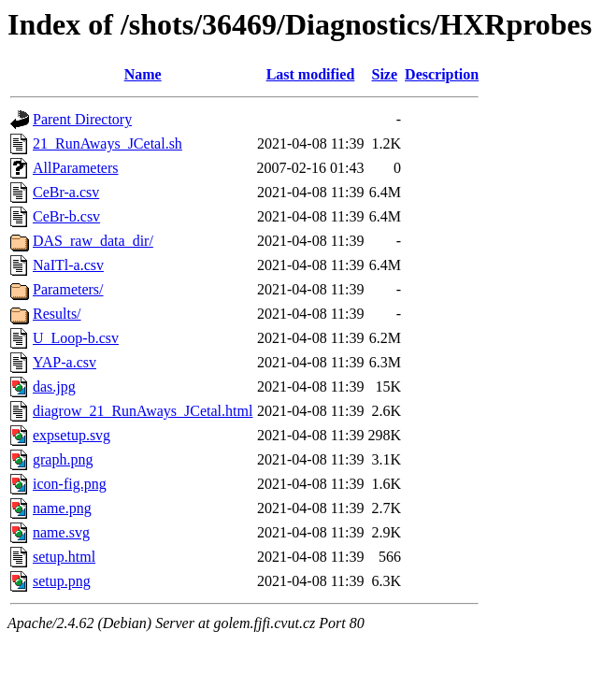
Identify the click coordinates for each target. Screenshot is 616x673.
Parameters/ (68, 289)
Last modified (311, 74)
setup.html (64, 557)
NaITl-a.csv (68, 265)
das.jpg (54, 387)
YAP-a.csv (64, 362)
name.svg (61, 532)
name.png (62, 508)
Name (143, 74)
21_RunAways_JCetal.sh (107, 143)
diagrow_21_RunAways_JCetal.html (143, 411)
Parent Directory (82, 119)
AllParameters (76, 168)
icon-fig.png (70, 484)
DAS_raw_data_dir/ (93, 241)
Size (385, 74)
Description (442, 74)
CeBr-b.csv (66, 216)
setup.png (62, 581)
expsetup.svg (72, 435)
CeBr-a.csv (66, 192)
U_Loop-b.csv (76, 338)
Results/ (57, 314)
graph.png (63, 459)
